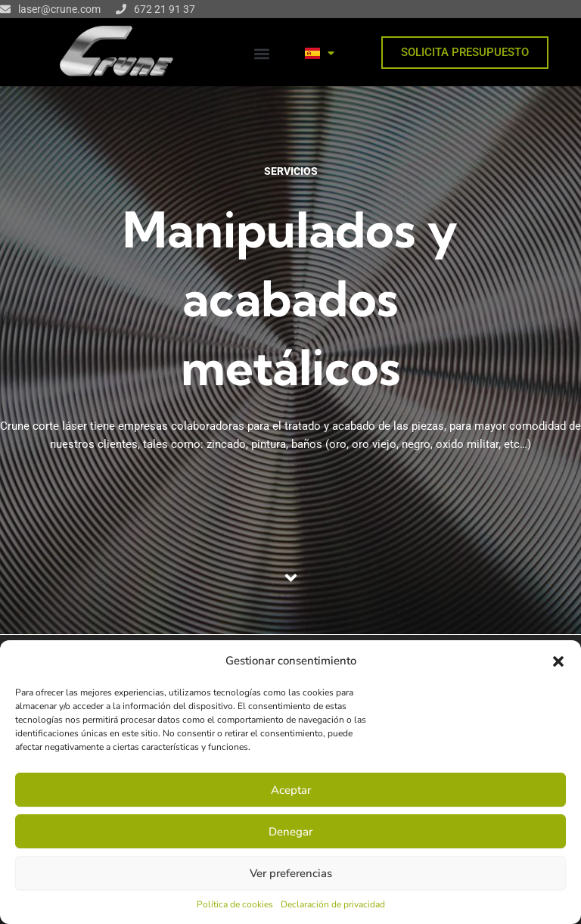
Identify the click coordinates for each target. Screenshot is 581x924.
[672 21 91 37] (121, 9)
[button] (558, 661)
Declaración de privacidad (333, 904)
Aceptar (291, 790)
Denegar (290, 832)
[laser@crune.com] (5, 9)
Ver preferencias (291, 873)
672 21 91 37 (165, 9)
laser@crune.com (59, 9)
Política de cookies (235, 904)
